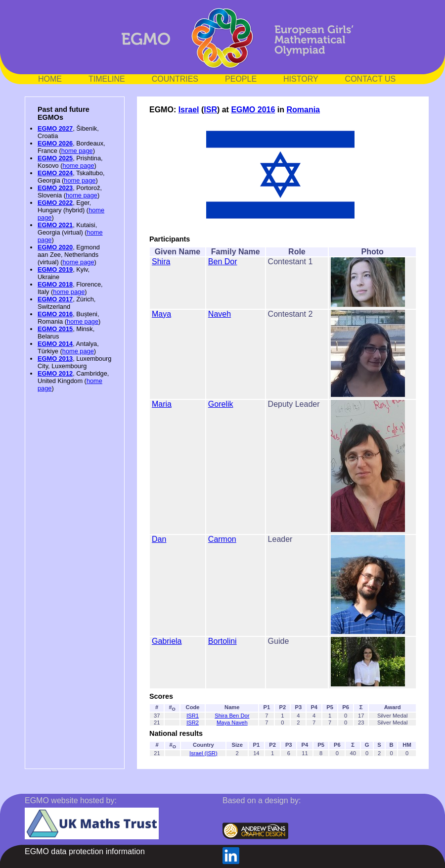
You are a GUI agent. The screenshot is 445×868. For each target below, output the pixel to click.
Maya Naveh (232, 723)
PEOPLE (241, 79)
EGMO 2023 (55, 188)
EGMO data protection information (85, 851)
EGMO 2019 (55, 269)
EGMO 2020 (55, 247)
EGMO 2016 (55, 314)
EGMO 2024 (55, 173)
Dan (159, 539)
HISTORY (301, 79)
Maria (162, 404)
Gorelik (221, 404)
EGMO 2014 (55, 344)
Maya (161, 314)
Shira (161, 262)
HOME (50, 79)
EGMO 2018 (55, 284)
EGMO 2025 (55, 158)
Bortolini (222, 641)
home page (77, 151)
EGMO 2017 (55, 299)
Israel (189, 110)
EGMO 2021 (55, 225)
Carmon (222, 539)
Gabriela (167, 641)
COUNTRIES (175, 79)
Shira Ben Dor (232, 716)
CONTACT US (371, 79)
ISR (210, 110)
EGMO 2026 (55, 143)
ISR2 (193, 723)
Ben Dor (223, 262)
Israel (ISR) (203, 753)
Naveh (220, 314)
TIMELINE (107, 79)
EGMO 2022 (55, 203)
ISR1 (193, 716)
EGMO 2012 (55, 373)
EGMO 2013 (55, 359)
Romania (303, 110)
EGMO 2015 (55, 329)
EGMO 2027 (55, 128)
